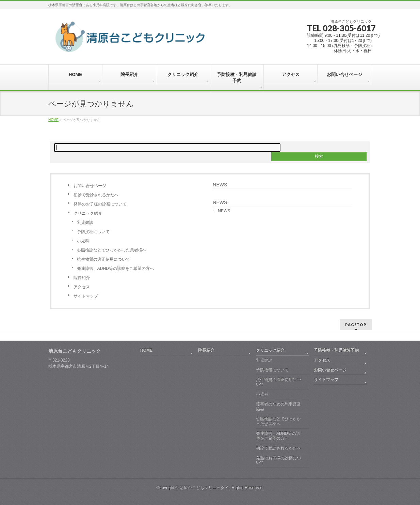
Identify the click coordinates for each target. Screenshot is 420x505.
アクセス (82, 287)
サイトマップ (86, 296)
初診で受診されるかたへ (96, 195)
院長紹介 (82, 278)
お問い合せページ (90, 186)
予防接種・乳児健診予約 (336, 350)
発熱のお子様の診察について (100, 204)
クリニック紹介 (88, 213)
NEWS (220, 185)
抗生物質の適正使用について (103, 259)
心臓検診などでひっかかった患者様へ (112, 250)
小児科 (83, 241)
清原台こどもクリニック (202, 488)
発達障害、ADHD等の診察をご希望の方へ (115, 269)
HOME (146, 350)
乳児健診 (85, 223)
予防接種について (93, 232)
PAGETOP (356, 325)
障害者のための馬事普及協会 (278, 407)
